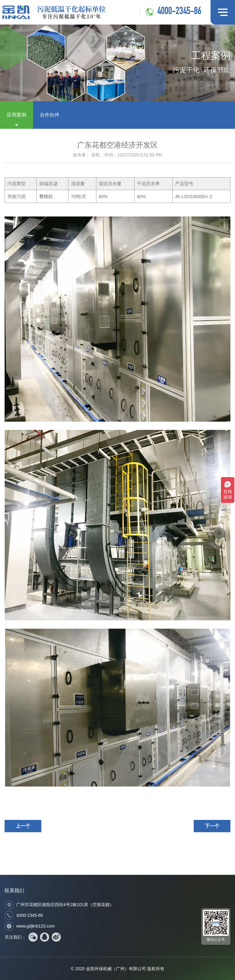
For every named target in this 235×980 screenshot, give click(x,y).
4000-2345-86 (179, 12)
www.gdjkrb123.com (35, 926)
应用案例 (17, 115)
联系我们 (14, 891)
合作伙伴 (50, 115)
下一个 (212, 826)
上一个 (23, 826)
